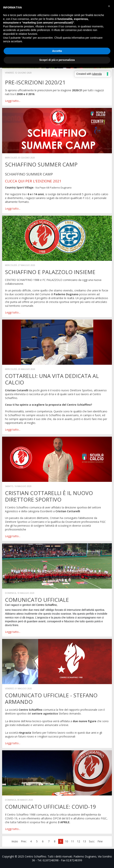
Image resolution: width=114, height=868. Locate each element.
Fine (100, 841)
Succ (92, 841)
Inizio (15, 841)
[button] (109, 6)
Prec (24, 841)
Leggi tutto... (13, 101)
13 (84, 841)
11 (73, 841)
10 (67, 841)
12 (78, 841)
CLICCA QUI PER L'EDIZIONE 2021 (33, 181)
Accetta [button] (57, 51)
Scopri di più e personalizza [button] (57, 60)
